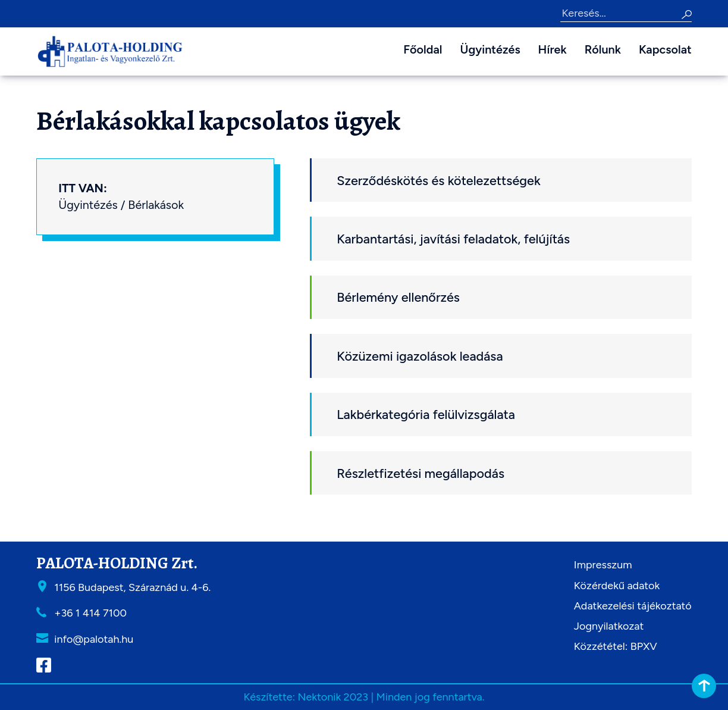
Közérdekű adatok (617, 586)
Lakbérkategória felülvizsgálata (426, 414)
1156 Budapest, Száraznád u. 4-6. (132, 587)
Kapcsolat (665, 49)
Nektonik (319, 697)
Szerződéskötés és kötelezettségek (439, 180)
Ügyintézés (490, 49)
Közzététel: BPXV (616, 646)
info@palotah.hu (94, 639)
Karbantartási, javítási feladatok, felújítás (453, 239)
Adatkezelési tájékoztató (633, 606)
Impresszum (603, 565)
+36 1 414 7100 (90, 613)
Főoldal (423, 49)
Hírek (553, 49)
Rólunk (603, 49)
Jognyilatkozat (609, 626)
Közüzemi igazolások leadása (420, 356)
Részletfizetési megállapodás (421, 473)
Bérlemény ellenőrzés (398, 297)
